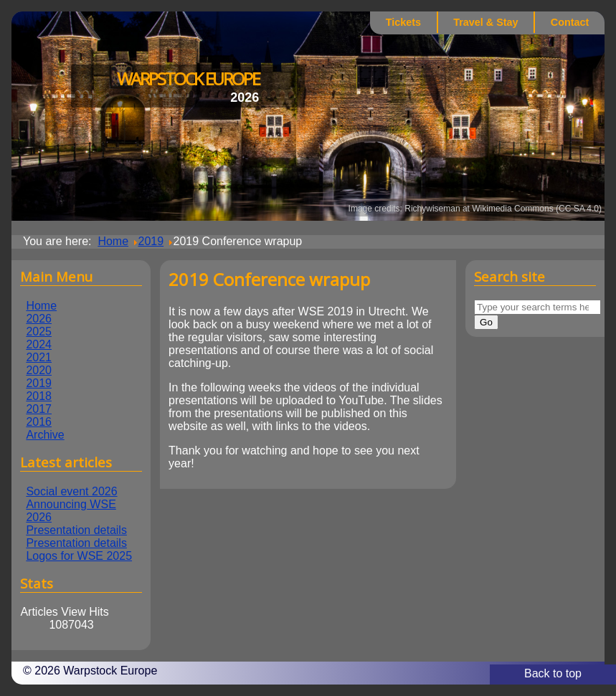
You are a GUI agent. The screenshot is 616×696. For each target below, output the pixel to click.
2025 (39, 332)
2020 (39, 370)
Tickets (403, 22)
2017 (39, 409)
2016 (39, 422)
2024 (39, 344)
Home (41, 306)
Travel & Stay (485, 22)
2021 (39, 357)
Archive (45, 435)
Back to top (553, 673)
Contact (570, 22)
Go (486, 322)
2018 (39, 396)
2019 (39, 383)
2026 (39, 319)
